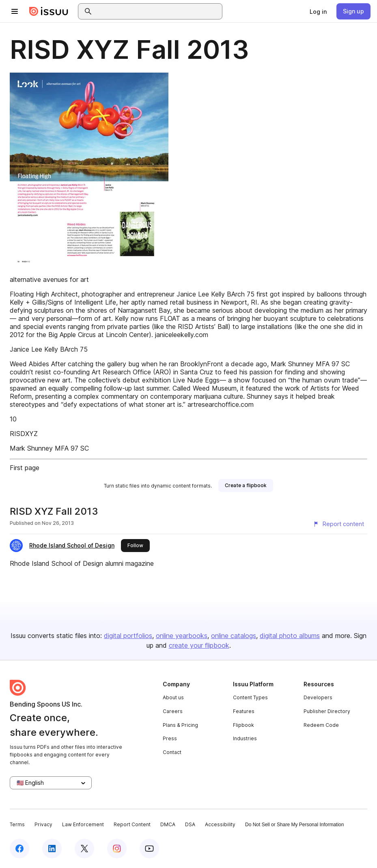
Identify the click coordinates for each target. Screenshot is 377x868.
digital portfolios (128, 636)
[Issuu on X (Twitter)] (84, 849)
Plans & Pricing (180, 725)
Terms (17, 824)
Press (170, 738)
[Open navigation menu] (15, 11)
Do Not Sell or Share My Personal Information (294, 825)
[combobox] (157, 11)
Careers (173, 711)
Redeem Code (321, 725)
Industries (245, 738)
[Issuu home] (49, 11)
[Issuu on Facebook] (19, 849)
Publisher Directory (327, 711)
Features (244, 711)
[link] (318, 11)
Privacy (43, 824)
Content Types (250, 697)
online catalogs (234, 636)
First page (25, 468)
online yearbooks (182, 636)
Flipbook (243, 725)
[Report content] (338, 524)
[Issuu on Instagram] (117, 849)
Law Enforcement (83, 824)
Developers (318, 697)
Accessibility (220, 824)
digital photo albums (290, 636)
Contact (172, 752)
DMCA (168, 824)
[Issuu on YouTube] (149, 849)
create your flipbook (199, 645)
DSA (190, 824)
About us (173, 697)
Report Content (132, 824)
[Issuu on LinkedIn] (52, 849)
